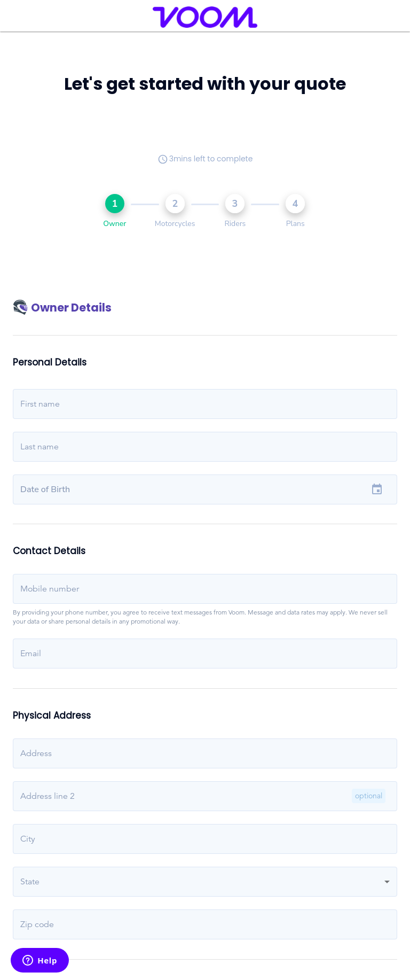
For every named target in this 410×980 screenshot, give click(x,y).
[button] (205, 882)
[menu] (22, 17)
